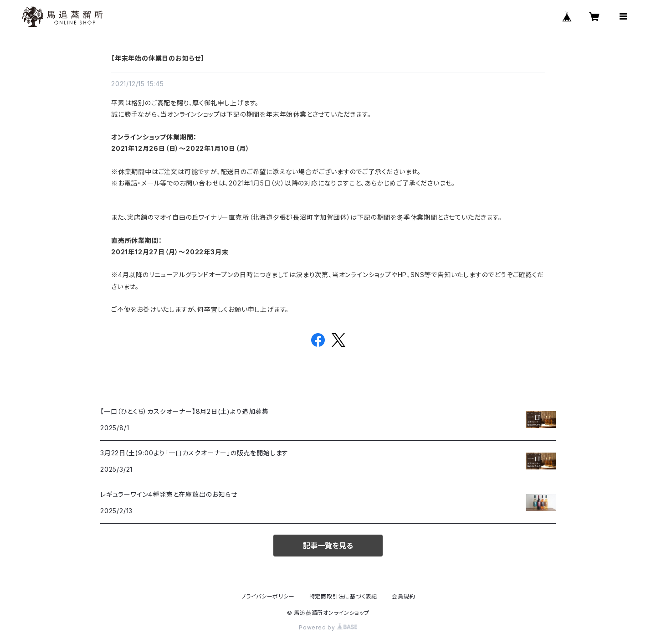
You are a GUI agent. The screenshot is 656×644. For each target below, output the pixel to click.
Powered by (328, 627)
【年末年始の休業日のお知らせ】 (158, 58)
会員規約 (403, 596)
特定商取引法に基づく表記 (343, 596)
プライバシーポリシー (268, 596)
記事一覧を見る (328, 546)
